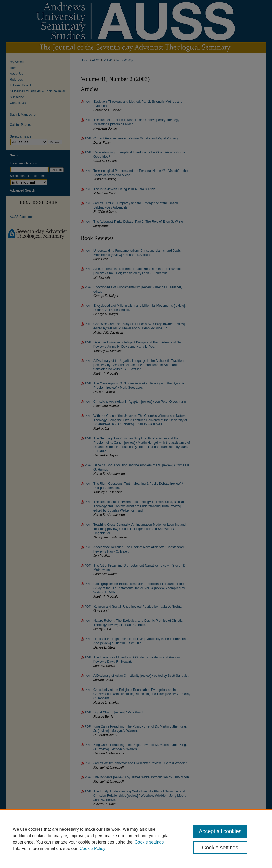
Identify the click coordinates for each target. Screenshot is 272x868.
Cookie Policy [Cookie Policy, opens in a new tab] (93, 848)
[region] (136, 839)
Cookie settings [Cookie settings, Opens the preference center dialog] (220, 848)
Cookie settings (149, 842)
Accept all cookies (220, 831)
